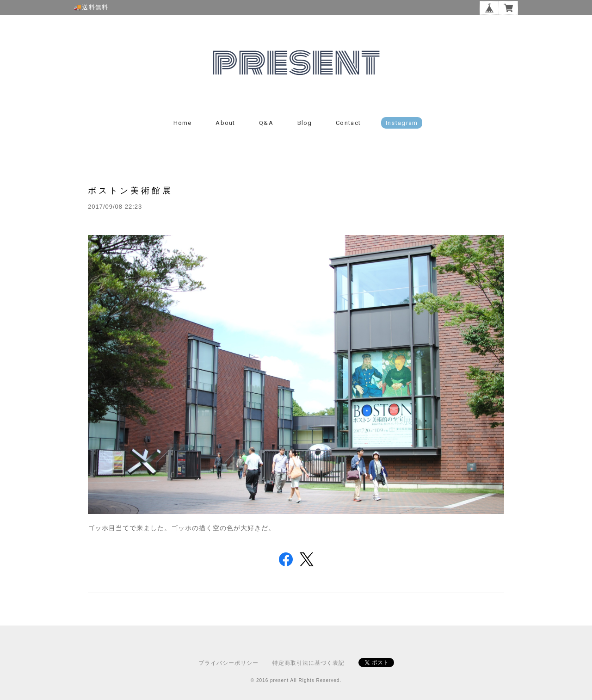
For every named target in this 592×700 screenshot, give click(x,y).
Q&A (266, 123)
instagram (402, 123)
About (225, 123)
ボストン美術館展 (130, 190)
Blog (305, 123)
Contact (348, 123)
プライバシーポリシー (228, 663)
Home (183, 123)
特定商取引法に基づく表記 (308, 663)
